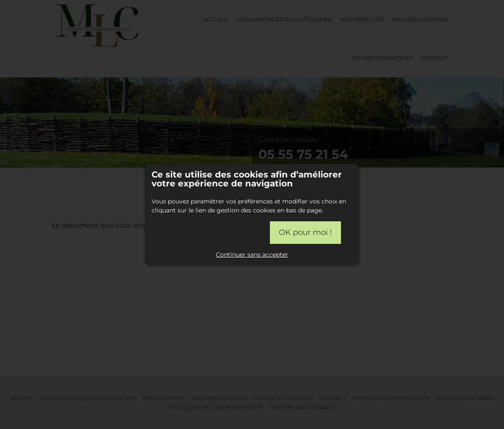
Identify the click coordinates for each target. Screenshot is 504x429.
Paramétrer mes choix (198, 232)
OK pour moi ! (305, 232)
